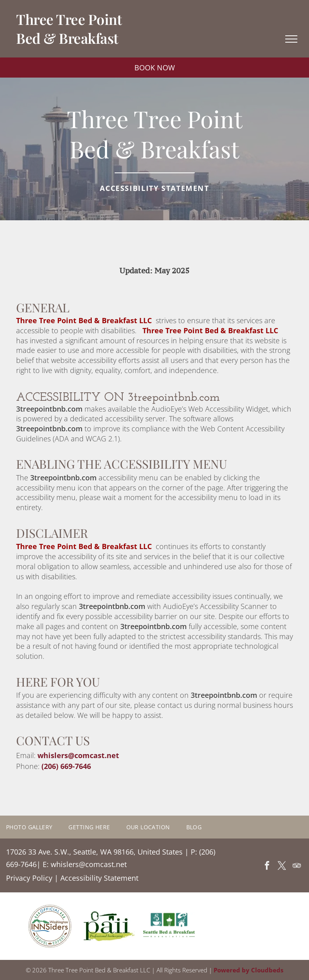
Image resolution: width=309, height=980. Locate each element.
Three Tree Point (69, 19)
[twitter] (282, 867)
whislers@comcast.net (78, 755)
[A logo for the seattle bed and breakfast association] (169, 926)
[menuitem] (37, 827)
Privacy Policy (29, 878)
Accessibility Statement (99, 878)
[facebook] (267, 867)
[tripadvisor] (297, 867)
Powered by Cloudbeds (248, 970)
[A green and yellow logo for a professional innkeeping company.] (109, 926)
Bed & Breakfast (67, 38)
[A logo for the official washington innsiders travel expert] (50, 926)
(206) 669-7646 (66, 766)
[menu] (291, 39)
